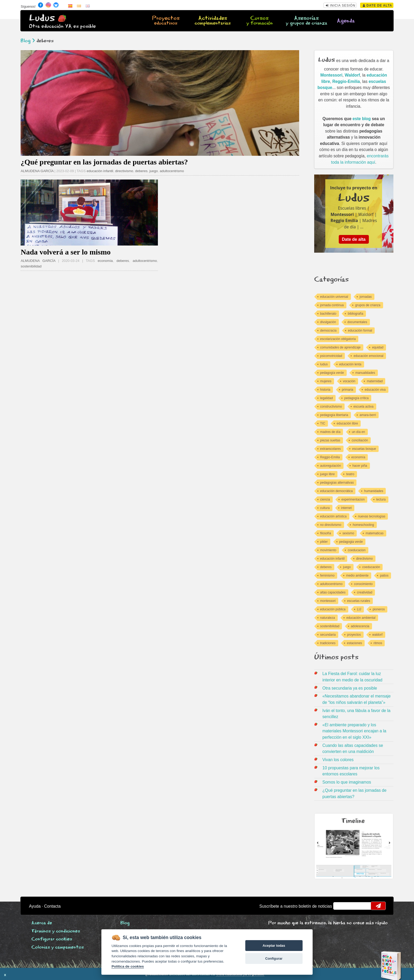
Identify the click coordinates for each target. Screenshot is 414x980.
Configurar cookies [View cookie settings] (52, 939)
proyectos (354, 635)
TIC (323, 423)
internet (346, 508)
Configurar (274, 958)
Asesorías (306, 21)
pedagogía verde (332, 373)
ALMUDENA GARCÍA (37, 171)
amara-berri (368, 415)
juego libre (328, 474)
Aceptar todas (274, 946)
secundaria (328, 635)
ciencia (325, 500)
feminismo (328, 576)
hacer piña (360, 466)
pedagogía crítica (356, 398)
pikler (324, 542)
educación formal (360, 331)
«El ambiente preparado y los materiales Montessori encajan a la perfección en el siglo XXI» (354, 731)
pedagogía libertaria (334, 415)
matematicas (375, 533)
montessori (328, 601)
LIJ (359, 609)
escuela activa (364, 407)
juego (154, 171)
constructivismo (331, 407)
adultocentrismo (172, 171)
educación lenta (350, 364)
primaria (348, 390)
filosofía (326, 533)
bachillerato (328, 314)
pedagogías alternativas (337, 483)
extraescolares (331, 449)
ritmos (378, 643)
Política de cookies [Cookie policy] (128, 966)
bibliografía (356, 314)
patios (384, 576)
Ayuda (35, 906)
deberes (141, 171)
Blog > (28, 41)
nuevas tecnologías (372, 516)
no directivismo (331, 525)
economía (105, 261)
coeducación (371, 567)
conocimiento (363, 584)
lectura (381, 500)
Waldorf (352, 75)
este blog (362, 119)
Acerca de (42, 923)
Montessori (331, 75)
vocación (349, 381)
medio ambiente (357, 576)
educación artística (333, 516)
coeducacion (357, 550)
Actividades (213, 21)
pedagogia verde (351, 542)
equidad (378, 347)
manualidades (365, 373)
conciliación (360, 440)
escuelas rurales (359, 601)
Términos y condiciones (56, 931)
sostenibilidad (31, 266)
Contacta (52, 906)
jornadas (366, 297)
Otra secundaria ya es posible (350, 688)
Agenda (346, 21)
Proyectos (166, 21)
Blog (125, 923)
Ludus (42, 18)
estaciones (354, 643)
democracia (328, 331)
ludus (324, 364)
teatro (350, 474)
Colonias (58, 947)
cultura (325, 508)
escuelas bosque (364, 449)
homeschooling (363, 525)
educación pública (333, 609)
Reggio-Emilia (346, 81)
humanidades (374, 491)
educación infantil (100, 171)
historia (325, 390)
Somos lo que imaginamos (347, 782)
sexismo (348, 533)
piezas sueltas (330, 440)
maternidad (375, 381)
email (341, 906)
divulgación (328, 322)
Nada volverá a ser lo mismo (65, 252)
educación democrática (337, 491)
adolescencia (360, 626)
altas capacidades (333, 592)
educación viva (375, 390)
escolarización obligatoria (338, 339)
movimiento (328, 550)
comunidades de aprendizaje (340, 347)
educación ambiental (361, 618)
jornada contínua (332, 305)
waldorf (377, 635)
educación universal (334, 297)
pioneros (379, 609)
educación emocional (368, 356)
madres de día (330, 432)
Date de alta (377, 6)
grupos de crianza (368, 305)
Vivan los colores (338, 760)
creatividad (365, 592)
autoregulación (331, 466)
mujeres (326, 381)
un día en (359, 432)
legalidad (327, 398)
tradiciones (328, 643)
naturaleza (328, 618)
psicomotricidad (331, 356)
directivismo (124, 171)
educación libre (347, 423)
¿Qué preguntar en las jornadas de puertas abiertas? (104, 162)
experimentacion (353, 500)
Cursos (260, 21)
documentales (357, 322)
